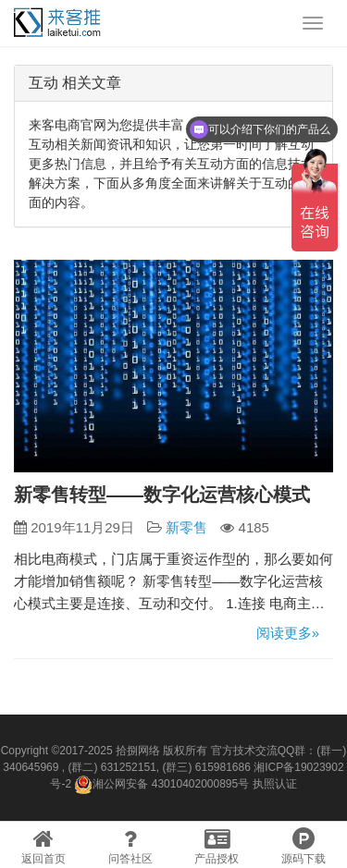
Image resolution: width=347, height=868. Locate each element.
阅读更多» (288, 633)
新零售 (186, 527)
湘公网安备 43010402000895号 (161, 785)
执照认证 (275, 784)
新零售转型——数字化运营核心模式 (162, 495)
